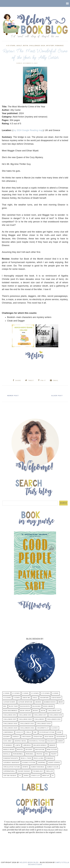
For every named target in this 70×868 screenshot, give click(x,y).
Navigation (40, 750)
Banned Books (50, 702)
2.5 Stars (16, 693)
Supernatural (9, 771)
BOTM (26, 46)
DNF (35, 732)
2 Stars (7, 693)
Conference (8, 732)
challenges (39, 719)
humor (60, 741)
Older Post (57, 396)
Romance (59, 46)
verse (26, 776)
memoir (52, 745)
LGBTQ (18, 745)
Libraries (27, 745)
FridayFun (38, 737)
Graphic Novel (21, 741)
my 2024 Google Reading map (28, 130)
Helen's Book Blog (29, 863)
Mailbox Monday (40, 745)
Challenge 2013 (25, 715)
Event (59, 732)
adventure (44, 698)
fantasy (16, 737)
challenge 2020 (25, 719)
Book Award (48, 706)
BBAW (61, 702)
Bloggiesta (25, 706)
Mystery (50, 46)
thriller (49, 771)
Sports (25, 767)
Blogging (37, 706)
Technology (38, 771)
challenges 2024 (37, 46)
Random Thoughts (11, 758)
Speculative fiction (12, 767)
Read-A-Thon (26, 758)
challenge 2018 (56, 715)
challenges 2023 (27, 724)
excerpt (7, 737)
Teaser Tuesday (24, 771)
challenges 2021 (54, 719)
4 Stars (55, 693)
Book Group (25, 711)
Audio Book (56, 698)
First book (26, 737)
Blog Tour (13, 706)
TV (20, 776)
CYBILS (28, 732)
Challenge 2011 (54, 711)
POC (47, 754)
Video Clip (35, 776)
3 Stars (26, 693)
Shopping (42, 763)
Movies (20, 750)
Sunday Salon (53, 767)
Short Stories (54, 763)
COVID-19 (19, 732)
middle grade (9, 750)
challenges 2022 (10, 724)
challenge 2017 (40, 715)
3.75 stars (46, 693)
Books (36, 711)
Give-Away (8, 741)
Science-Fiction (29, 763)
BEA (5, 706)
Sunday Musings (38, 767)
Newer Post (13, 396)
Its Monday (8, 745)
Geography (61, 737)
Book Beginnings (11, 711)
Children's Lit (43, 728)
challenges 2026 (27, 728)
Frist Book (49, 737)
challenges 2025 (11, 728)
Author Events (9, 702)
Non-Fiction (52, 750)
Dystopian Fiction (47, 732)
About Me (26, 698)
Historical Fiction (37, 741)
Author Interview (25, 702)
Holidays (51, 741)
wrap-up (46, 776)
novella (7, 754)
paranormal (18, 754)
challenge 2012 (10, 715)
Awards (38, 702)
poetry (54, 754)
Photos (40, 754)
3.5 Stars (35, 693)
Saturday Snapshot (11, 763)
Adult (19, 46)
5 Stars (17, 698)
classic (55, 728)
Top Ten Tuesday (10, 776)
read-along (39, 758)
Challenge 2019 (10, 719)
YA (53, 776)
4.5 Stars (11, 46)
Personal (30, 754)
